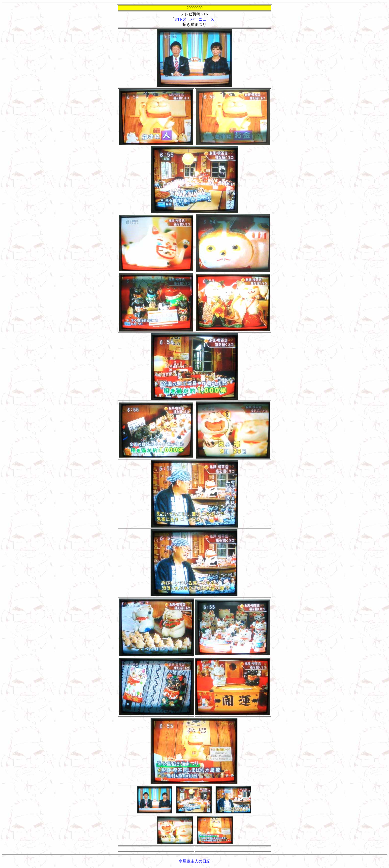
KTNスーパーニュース (195, 19)
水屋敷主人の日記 (194, 861)
